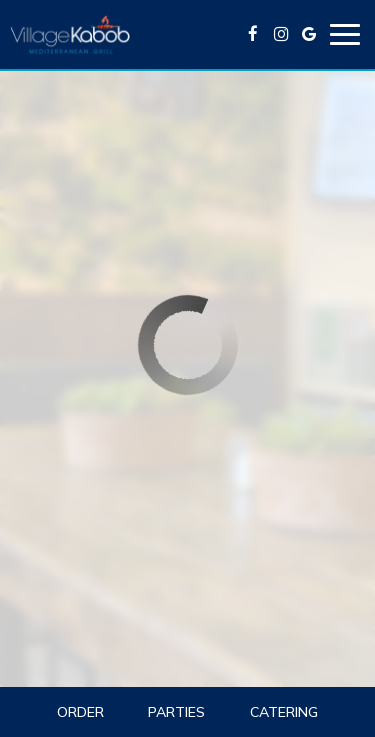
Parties (176, 712)
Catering (284, 712)
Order (80, 712)
